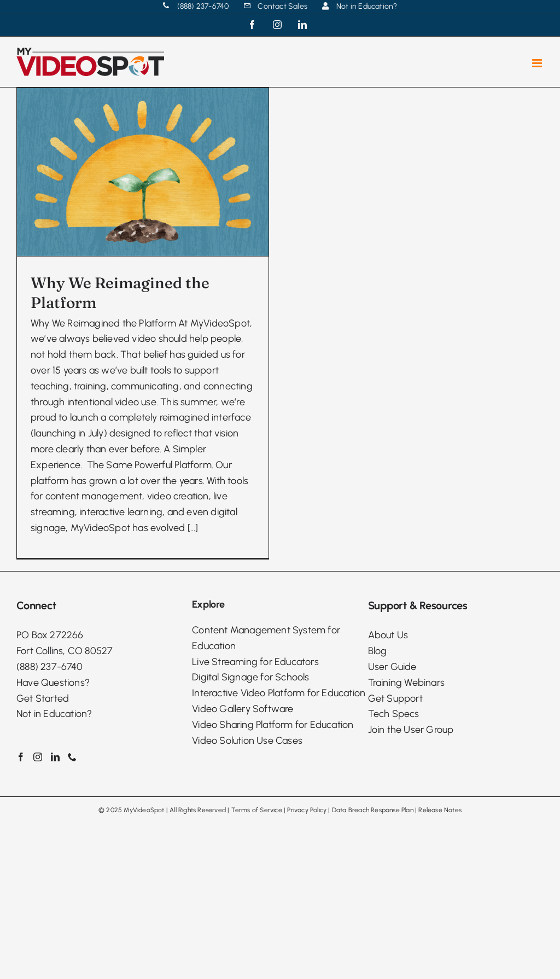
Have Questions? (53, 756)
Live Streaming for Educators (255, 735)
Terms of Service (257, 884)
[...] (193, 528)
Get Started (43, 772)
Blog (378, 725)
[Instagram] (38, 831)
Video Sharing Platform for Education (273, 798)
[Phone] (72, 831)
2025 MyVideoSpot (135, 884)
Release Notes (440, 884)
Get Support (395, 772)
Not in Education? (54, 788)
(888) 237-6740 (49, 740)
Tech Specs (394, 788)
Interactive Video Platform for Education (279, 767)
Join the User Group (411, 803)
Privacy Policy (307, 884)
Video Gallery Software (243, 782)
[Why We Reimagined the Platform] (143, 172)
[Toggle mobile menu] (538, 63)
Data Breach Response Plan (373, 884)
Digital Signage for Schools (250, 751)
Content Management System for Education (266, 711)
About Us (388, 709)
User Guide (392, 740)
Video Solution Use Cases (247, 814)
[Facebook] (21, 831)
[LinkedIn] (55, 831)
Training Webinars (406, 756)
